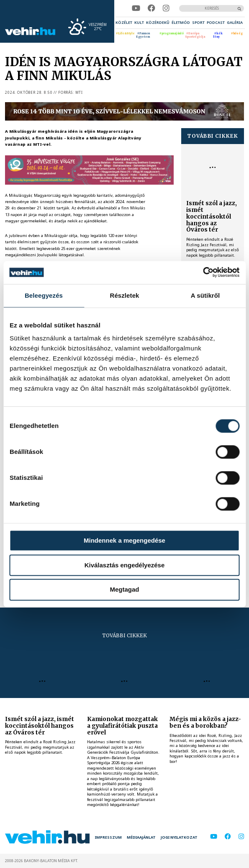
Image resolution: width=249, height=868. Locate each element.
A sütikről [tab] (205, 295)
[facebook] (151, 8)
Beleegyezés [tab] (44, 295)
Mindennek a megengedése (124, 540)
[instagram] (166, 8)
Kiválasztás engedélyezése (125, 565)
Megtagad (125, 590)
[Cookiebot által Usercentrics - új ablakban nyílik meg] (203, 272)
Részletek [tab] (124, 295)
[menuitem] (124, 23)
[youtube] (136, 8)
